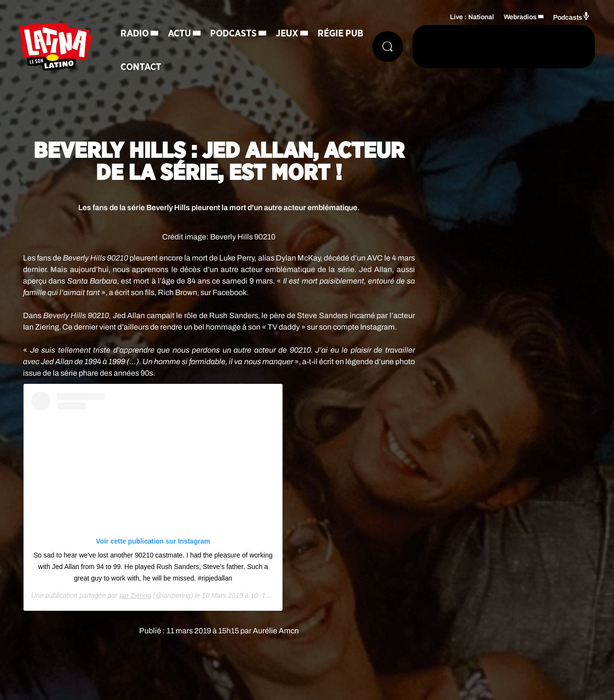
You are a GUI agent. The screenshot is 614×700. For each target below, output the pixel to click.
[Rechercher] (388, 47)
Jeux (287, 34)
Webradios (520, 17)
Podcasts (233, 34)
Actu (179, 34)
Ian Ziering (135, 595)
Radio (135, 34)
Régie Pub (341, 34)
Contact (141, 67)
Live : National (472, 17)
